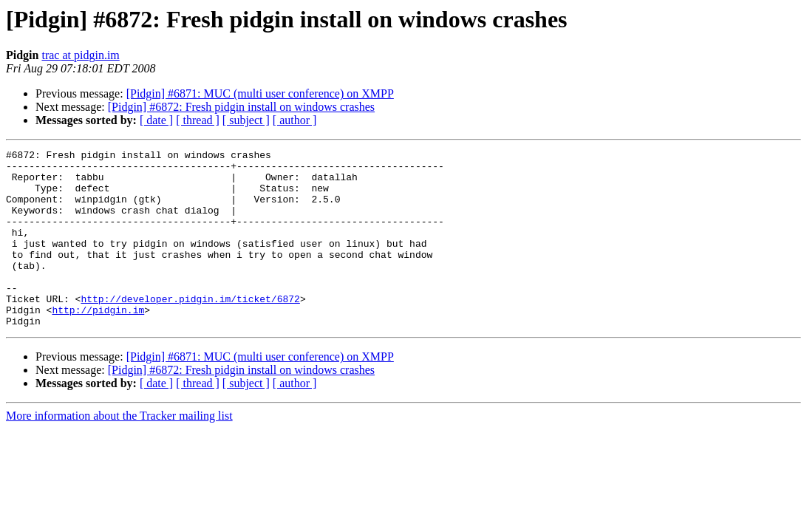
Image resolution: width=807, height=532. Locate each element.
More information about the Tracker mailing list (119, 451)
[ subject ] (246, 120)
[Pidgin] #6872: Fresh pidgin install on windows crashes (241, 107)
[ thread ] (198, 120)
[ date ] (156, 120)
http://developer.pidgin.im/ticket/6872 (190, 330)
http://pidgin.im (98, 343)
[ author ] (295, 120)
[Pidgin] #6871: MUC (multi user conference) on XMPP (260, 93)
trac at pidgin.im (80, 55)
